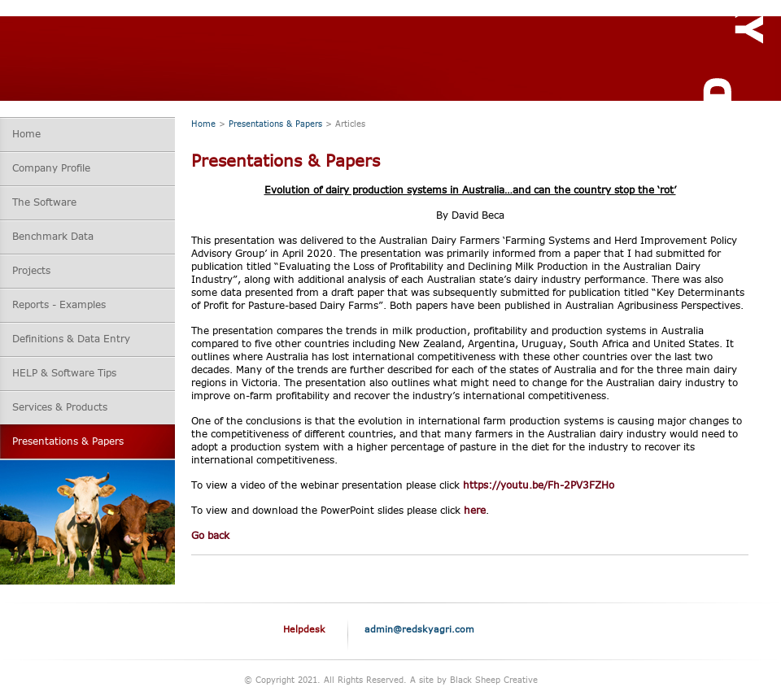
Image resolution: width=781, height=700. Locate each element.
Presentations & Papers (275, 124)
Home (203, 124)
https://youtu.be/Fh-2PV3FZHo (539, 485)
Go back (210, 535)
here (475, 510)
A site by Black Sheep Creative (474, 680)
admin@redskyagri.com (419, 629)
